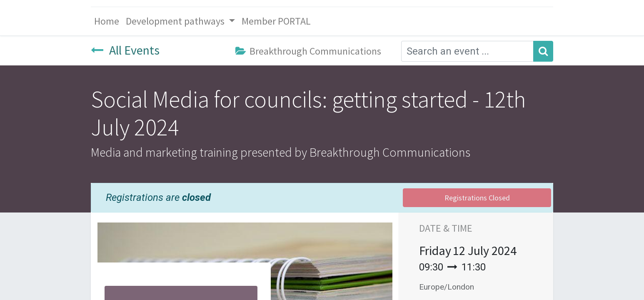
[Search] (543, 51)
